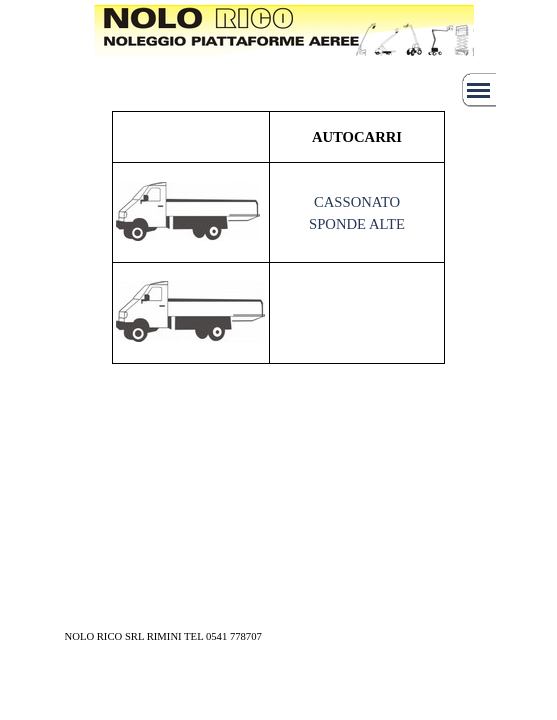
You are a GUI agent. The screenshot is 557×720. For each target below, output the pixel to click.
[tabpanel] (256, 43)
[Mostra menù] (479, 90)
